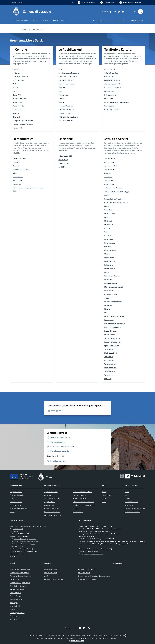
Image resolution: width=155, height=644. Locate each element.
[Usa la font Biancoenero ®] (86, 3)
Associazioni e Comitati (132, 512)
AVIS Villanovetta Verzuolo (88, 579)
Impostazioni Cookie (17, 606)
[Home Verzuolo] (31, 12)
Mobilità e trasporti (79, 498)
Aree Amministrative (17, 495)
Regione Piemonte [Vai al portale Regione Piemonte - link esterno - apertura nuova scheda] (17, 2)
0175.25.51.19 (18, 531)
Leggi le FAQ (14, 579)
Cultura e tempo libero (52, 512)
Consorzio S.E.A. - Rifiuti (87, 569)
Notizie (104, 492)
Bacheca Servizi (15, 593)
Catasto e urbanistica (52, 508)
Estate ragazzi (107, 495)
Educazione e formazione (53, 515)
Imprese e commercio (80, 495)
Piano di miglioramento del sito (21, 576)
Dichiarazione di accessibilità (20, 573)
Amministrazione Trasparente (20, 569)
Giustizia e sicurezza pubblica (82, 492)
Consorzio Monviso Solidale (54, 579)
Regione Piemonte (51, 569)
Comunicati (106, 498)
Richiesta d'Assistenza (18, 589)
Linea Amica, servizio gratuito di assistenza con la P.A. (97, 576)
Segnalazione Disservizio (18, 586)
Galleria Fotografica (131, 502)
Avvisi (104, 502)
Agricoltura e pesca (51, 492)
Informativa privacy (17, 599)
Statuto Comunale (16, 596)
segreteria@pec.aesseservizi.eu (93, 554)
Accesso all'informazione (101, 21)
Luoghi (127, 495)
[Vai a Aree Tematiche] (107, 3)
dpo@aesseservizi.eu (91, 551)
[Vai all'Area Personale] (130, 3)
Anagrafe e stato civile (52, 498)
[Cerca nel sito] (141, 12)
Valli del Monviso (84, 573)
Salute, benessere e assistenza (83, 502)
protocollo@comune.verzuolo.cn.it (26, 541)
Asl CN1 (47, 576)
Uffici (12, 498)
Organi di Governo (16, 492)
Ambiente (48, 495)
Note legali (14, 603)
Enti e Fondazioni (16, 505)
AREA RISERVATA (76, 641)
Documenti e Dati (16, 502)
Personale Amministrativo (19, 508)
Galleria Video (129, 505)
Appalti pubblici (50, 502)
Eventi (127, 492)
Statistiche (14, 616)
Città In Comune (118, 635)
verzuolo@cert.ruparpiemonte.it (25, 539)
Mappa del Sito (15, 619)
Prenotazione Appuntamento (20, 583)
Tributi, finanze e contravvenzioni (84, 505)
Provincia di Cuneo (51, 573)
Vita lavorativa (78, 512)
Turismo (75, 508)
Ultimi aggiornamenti (17, 613)
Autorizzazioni (49, 505)
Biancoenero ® (86, 638)
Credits (12, 609)
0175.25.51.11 (18, 529)
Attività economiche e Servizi (135, 508)
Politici (12, 512)
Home (24, 30)
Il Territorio (128, 498)
